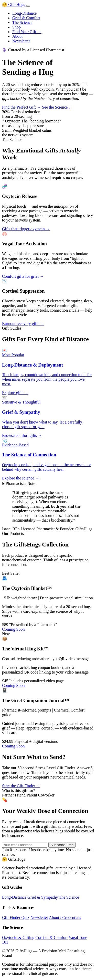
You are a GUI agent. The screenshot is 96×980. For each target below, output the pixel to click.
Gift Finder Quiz (16, 917)
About (17, 36)
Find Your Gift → (27, 32)
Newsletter (21, 41)
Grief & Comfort (26, 18)
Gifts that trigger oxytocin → (26, 229)
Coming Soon (13, 629)
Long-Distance (24, 13)
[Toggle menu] (28, 6)
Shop (17, 27)
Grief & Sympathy (43, 897)
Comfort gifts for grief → (23, 276)
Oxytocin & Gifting (18, 938)
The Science (22, 22)
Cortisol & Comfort (51, 938)
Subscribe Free (62, 845)
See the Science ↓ (56, 107)
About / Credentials (65, 917)
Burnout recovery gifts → (23, 324)
